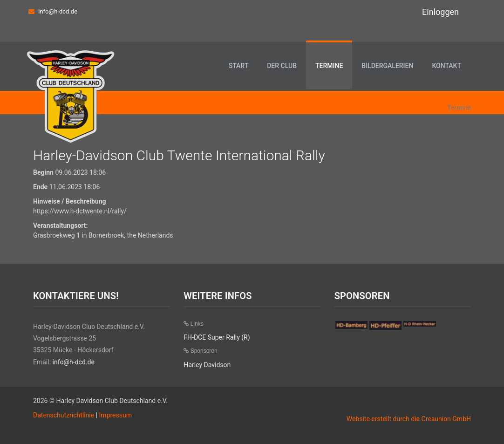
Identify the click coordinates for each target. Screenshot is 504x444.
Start (239, 66)
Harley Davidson (207, 365)
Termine (329, 66)
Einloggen (440, 12)
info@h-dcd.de (58, 11)
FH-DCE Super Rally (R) (217, 337)
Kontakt (446, 66)
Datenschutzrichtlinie (64, 415)
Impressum (116, 415)
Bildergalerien (387, 66)
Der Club (282, 66)
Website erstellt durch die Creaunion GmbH (409, 419)
